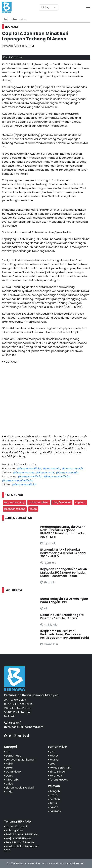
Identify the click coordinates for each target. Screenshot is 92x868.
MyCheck (56, 776)
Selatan (55, 799)
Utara (53, 795)
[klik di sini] (14, 723)
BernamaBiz (14, 756)
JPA (52, 764)
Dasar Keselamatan (73, 864)
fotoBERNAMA (59, 780)
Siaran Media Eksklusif (20, 788)
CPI (52, 752)
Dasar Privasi (51, 864)
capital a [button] (80, 502)
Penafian (35, 864)
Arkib (9, 792)
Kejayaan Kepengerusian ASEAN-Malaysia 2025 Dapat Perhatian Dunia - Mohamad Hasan (64, 572)
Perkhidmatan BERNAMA (22, 834)
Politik (10, 764)
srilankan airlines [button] (39, 502)
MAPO (54, 756)
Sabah (54, 807)
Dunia (9, 776)
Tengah (55, 791)
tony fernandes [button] (62, 502)
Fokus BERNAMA (60, 768)
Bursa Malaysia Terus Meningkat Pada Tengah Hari (64, 600)
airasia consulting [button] (14, 502)
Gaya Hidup (13, 772)
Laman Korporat (16, 826)
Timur (53, 803)
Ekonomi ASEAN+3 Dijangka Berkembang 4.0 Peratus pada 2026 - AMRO (63, 553)
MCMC (54, 760)
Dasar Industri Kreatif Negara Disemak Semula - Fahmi (62, 617)
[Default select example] (49, 7)
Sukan (10, 768)
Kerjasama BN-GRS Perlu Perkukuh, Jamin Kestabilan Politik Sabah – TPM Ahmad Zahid (65, 634)
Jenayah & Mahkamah (20, 760)
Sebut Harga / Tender (20, 842)
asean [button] (33, 509)
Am (8, 752)
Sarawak (55, 811)
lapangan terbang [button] (15, 509)
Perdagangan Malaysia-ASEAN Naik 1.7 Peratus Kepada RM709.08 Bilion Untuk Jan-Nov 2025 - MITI (63, 532)
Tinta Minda (57, 772)
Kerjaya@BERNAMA (18, 838)
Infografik (12, 780)
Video (9, 784)
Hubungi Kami (15, 830)
